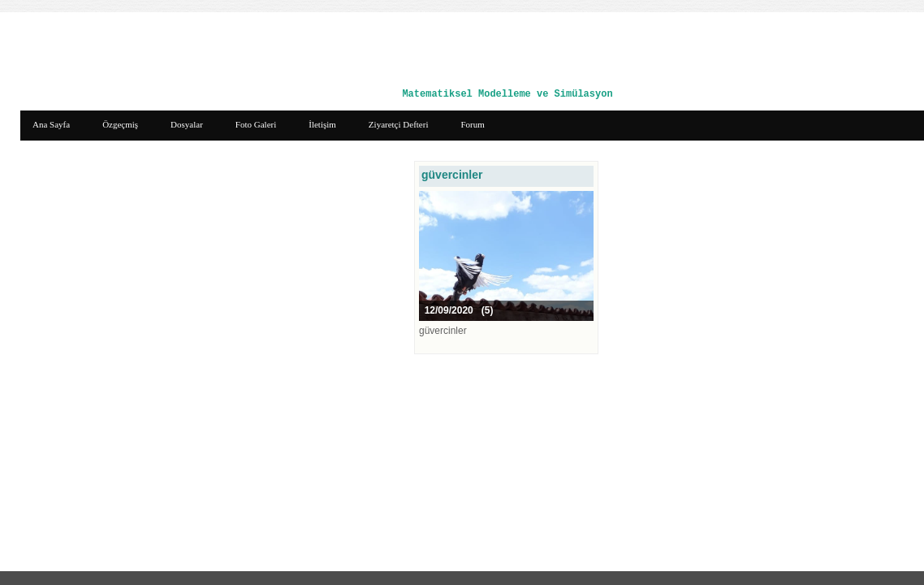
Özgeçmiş (120, 124)
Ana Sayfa (51, 124)
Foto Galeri (256, 124)
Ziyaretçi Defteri (399, 124)
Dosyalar (187, 124)
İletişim (322, 124)
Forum (472, 124)
